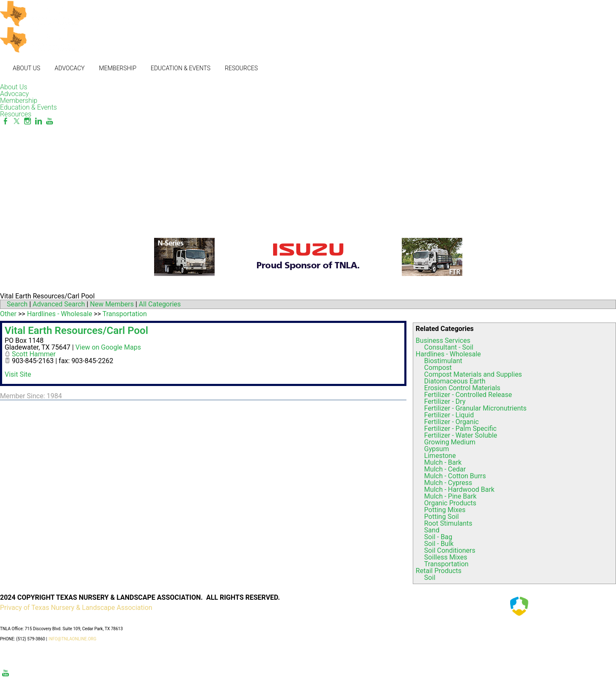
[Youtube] (50, 121)
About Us (26, 68)
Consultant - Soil (449, 347)
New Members (112, 304)
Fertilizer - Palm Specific (460, 429)
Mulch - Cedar (445, 469)
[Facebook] (6, 121)
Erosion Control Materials (462, 388)
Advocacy (70, 68)
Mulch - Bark (443, 462)
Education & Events (181, 68)
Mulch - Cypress (448, 483)
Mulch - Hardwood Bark (459, 489)
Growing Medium (450, 442)
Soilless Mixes (446, 557)
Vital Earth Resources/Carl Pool (76, 331)
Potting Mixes (445, 510)
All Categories (160, 304)
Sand (432, 530)
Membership (118, 68)
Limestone (440, 456)
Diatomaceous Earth (455, 381)
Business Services (443, 340)
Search (17, 304)
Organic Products (450, 503)
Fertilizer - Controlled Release (468, 395)
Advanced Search (59, 304)
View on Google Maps (108, 347)
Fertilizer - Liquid (449, 415)
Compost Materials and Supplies (473, 374)
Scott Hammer (34, 354)
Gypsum (437, 449)
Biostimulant (443, 361)
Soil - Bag (438, 537)
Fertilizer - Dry (445, 401)
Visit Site (18, 374)
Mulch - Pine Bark (450, 496)
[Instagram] (28, 121)
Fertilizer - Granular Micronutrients (475, 408)
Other (8, 314)
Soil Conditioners (450, 550)
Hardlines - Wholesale (448, 354)
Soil (430, 578)
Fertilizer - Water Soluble (461, 435)
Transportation (446, 564)
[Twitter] (17, 121)
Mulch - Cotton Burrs (455, 476)
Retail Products (439, 571)
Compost (438, 368)
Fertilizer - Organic (452, 422)
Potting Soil (442, 517)
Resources (241, 68)
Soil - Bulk (439, 544)
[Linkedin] (39, 121)
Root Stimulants (448, 523)
